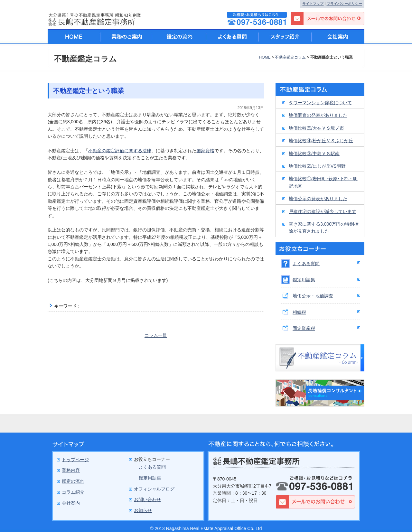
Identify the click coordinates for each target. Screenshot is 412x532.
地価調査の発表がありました (318, 115)
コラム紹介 (73, 492)
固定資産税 (304, 328)
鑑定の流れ (180, 37)
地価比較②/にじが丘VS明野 (317, 166)
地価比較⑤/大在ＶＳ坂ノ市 (316, 128)
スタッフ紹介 (285, 37)
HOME (265, 57)
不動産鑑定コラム (290, 57)
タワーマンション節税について (320, 103)
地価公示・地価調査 (313, 296)
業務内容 (71, 470)
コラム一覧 (156, 335)
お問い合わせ (147, 499)
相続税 (299, 312)
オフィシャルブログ (154, 489)
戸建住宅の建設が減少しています (323, 211)
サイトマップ (313, 4)
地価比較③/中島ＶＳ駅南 (314, 154)
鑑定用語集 (304, 280)
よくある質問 (306, 264)
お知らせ (143, 510)
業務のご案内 (127, 37)
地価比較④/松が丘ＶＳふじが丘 (321, 141)
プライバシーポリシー (344, 4)
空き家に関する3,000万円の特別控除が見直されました (324, 228)
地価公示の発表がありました (318, 199)
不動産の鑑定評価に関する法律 (120, 151)
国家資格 (205, 151)
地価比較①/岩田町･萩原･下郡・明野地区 (323, 182)
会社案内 (338, 37)
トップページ (75, 460)
